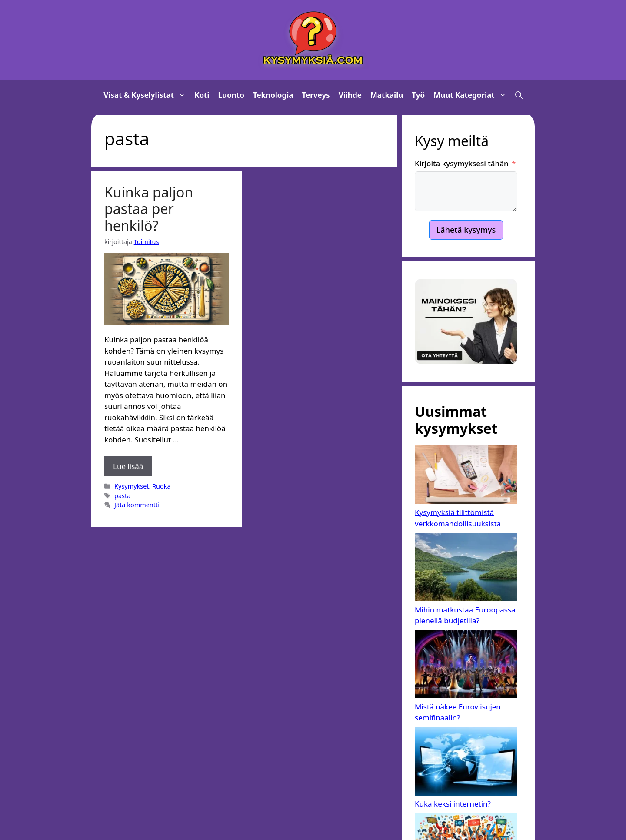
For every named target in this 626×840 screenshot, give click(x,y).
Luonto (231, 95)
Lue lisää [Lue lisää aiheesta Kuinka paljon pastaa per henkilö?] (128, 466)
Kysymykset (132, 486)
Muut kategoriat (472, 95)
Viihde (350, 95)
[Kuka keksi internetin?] (466, 763)
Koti (202, 95)
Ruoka (161, 486)
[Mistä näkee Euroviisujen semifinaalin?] (466, 666)
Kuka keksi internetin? (453, 804)
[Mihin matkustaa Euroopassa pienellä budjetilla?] (466, 569)
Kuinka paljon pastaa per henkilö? (149, 209)
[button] (519, 95)
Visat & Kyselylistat (147, 95)
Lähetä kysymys (466, 230)
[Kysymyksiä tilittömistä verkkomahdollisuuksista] (466, 476)
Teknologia (273, 95)
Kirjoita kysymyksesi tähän (462, 163)
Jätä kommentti (137, 505)
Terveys (316, 95)
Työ (418, 95)
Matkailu (387, 95)
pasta (122, 496)
